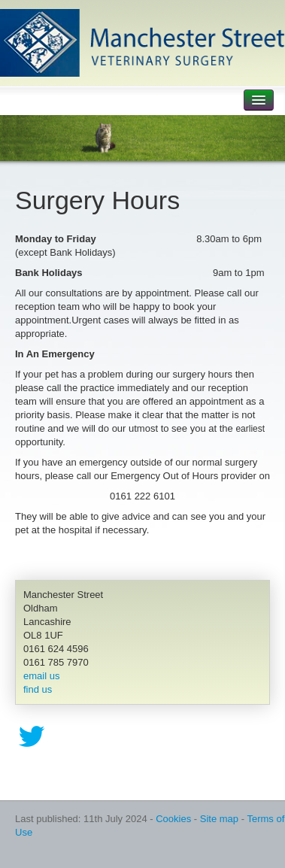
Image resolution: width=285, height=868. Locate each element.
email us (41, 676)
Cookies (173, 819)
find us (38, 689)
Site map (219, 819)
